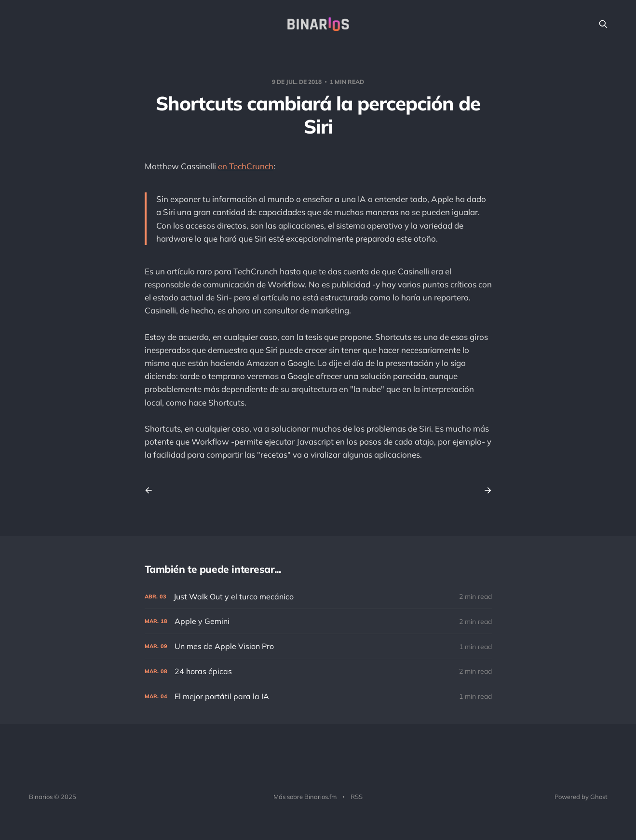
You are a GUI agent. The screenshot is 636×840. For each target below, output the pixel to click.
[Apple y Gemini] (318, 621)
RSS (357, 797)
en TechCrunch (246, 166)
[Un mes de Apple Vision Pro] (318, 646)
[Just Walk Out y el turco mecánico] (318, 597)
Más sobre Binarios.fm (305, 797)
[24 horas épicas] (318, 671)
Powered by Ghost (581, 797)
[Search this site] (603, 24)
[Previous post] (152, 490)
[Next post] (485, 490)
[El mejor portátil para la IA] (318, 697)
